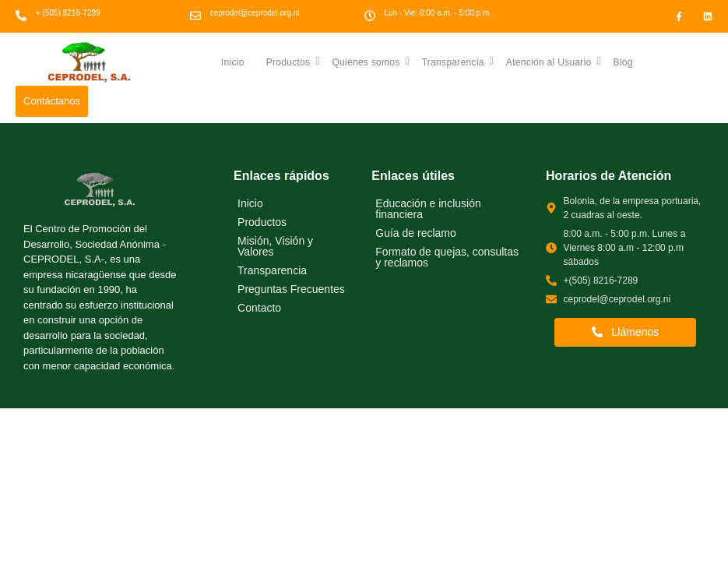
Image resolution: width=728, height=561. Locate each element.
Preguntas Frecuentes (291, 289)
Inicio (233, 62)
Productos (293, 62)
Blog (623, 62)
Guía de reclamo (416, 233)
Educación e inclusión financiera (428, 209)
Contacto (259, 308)
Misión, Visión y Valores (275, 246)
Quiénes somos (371, 62)
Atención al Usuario (554, 62)
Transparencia (458, 62)
